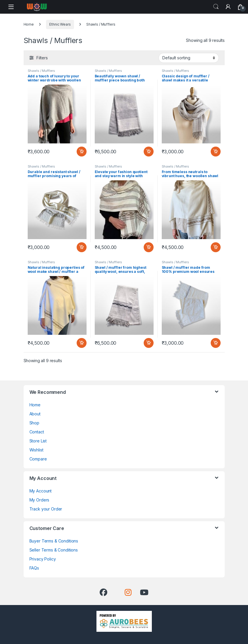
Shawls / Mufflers (42, 71)
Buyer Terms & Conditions (54, 541)
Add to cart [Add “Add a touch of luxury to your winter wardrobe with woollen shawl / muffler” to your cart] (82, 152)
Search (216, 7)
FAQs (34, 568)
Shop (34, 423)
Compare (38, 459)
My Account (41, 491)
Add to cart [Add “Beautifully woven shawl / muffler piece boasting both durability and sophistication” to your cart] (149, 152)
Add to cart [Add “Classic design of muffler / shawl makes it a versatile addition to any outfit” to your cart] (216, 152)
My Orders (39, 500)
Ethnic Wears (60, 24)
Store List (38, 441)
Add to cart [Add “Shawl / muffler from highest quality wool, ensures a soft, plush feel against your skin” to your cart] (149, 343)
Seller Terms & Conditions (54, 550)
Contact (37, 432)
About (35, 414)
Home (29, 24)
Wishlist (36, 450)
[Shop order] (189, 58)
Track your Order (46, 509)
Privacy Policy (43, 559)
